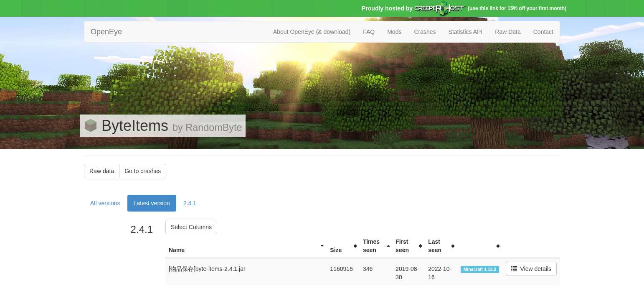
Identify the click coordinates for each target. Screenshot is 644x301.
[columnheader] (246, 246)
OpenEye (106, 32)
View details (531, 269)
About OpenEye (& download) (312, 32)
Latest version (152, 203)
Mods (394, 32)
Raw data (102, 171)
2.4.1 (190, 203)
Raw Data (508, 32)
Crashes (425, 32)
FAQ (369, 32)
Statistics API (466, 32)
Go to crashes (143, 171)
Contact (543, 32)
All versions (105, 203)
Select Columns (191, 227)
